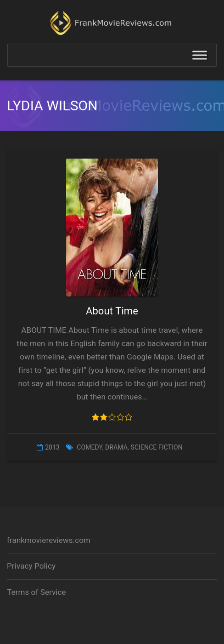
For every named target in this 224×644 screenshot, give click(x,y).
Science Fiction (156, 447)
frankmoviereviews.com (49, 540)
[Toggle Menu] (200, 55)
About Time (112, 311)
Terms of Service (36, 592)
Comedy (89, 447)
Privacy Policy (31, 566)
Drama (116, 447)
